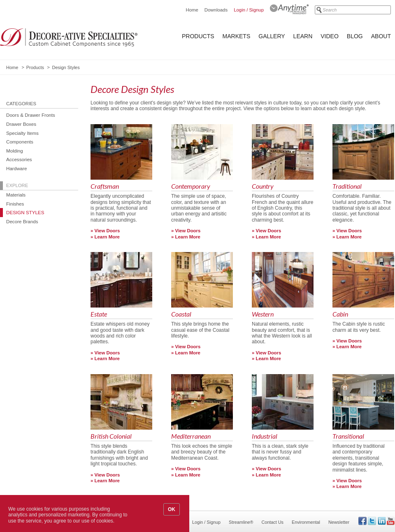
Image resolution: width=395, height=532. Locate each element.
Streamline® (241, 522)
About (381, 36)
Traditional (347, 186)
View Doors (107, 231)
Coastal (181, 314)
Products (198, 36)
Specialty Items (22, 133)
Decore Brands (22, 221)
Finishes (15, 204)
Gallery (272, 36)
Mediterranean (191, 436)
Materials (16, 195)
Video (330, 36)
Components (20, 142)
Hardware (16, 168)
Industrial (265, 436)
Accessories (19, 159)
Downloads (216, 10)
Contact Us (273, 522)
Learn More (107, 237)
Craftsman (105, 186)
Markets (237, 36)
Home (192, 10)
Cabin (340, 314)
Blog (355, 36)
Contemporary (191, 186)
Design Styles (25, 212)
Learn (303, 36)
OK (172, 509)
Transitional (348, 436)
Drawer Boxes (21, 124)
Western (263, 314)
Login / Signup (249, 10)
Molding (15, 151)
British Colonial (111, 436)
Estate (99, 314)
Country (263, 186)
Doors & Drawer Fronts (31, 115)
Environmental (306, 522)
